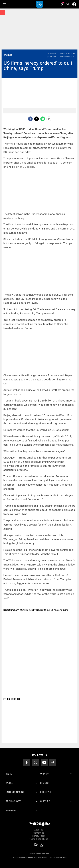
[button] (4, 4)
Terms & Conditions (39, 839)
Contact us (39, 833)
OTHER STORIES (11, 699)
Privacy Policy (39, 836)
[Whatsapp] (43, 119)
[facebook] (30, 119)
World (8, 55)
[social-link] (49, 119)
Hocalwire (62, 857)
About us (39, 830)
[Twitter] (36, 119)
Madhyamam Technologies (34, 857)
